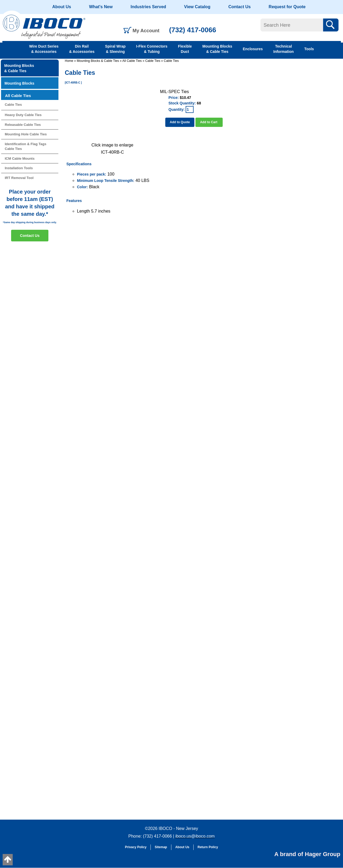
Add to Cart (209, 122)
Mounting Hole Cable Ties (26, 134)
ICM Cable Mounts (20, 159)
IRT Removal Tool (19, 178)
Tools (309, 49)
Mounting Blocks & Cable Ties (217, 49)
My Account (146, 31)
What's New (101, 7)
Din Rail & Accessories (82, 49)
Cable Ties (153, 61)
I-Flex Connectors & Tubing (152, 49)
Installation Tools (19, 168)
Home (69, 61)
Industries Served (148, 7)
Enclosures (253, 49)
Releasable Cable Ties (23, 125)
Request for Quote (287, 7)
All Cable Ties (132, 61)
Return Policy (208, 847)
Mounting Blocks (19, 83)
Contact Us (239, 7)
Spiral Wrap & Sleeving (115, 49)
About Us (62, 7)
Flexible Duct (185, 49)
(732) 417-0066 (193, 30)
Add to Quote (180, 122)
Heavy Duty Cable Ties (23, 115)
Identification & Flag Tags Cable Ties (26, 146)
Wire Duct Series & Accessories (44, 49)
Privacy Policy (136, 847)
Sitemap (161, 847)
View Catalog (197, 7)
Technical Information (284, 49)
